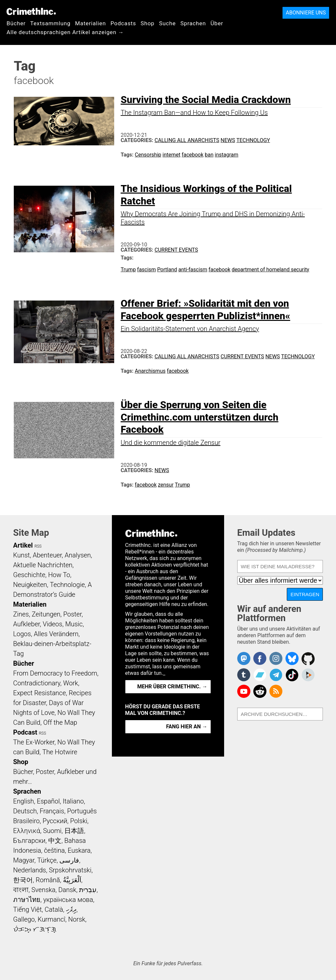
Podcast (25, 732)
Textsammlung (50, 23)
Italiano (73, 801)
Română (48, 880)
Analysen (78, 555)
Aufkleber (27, 624)
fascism (147, 270)
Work (71, 683)
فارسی (69, 860)
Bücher (16, 23)
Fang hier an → (187, 727)
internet (171, 155)
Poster (73, 614)
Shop (148, 23)
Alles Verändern (56, 634)
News (228, 140)
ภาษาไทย (27, 900)
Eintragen (305, 594)
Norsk (77, 919)
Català (54, 909)
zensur (166, 485)
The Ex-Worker (34, 742)
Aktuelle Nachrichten (43, 565)
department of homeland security (270, 270)
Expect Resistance (40, 693)
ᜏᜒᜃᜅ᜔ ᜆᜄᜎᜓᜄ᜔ (35, 929)
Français (52, 811)
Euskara (79, 850)
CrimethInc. (31, 11)
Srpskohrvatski (70, 870)
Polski (79, 821)
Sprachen (193, 23)
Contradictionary (37, 683)
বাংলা (21, 890)
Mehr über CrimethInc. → (172, 687)
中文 (55, 841)
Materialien (91, 23)
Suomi (52, 831)
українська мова (68, 900)
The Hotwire (60, 752)
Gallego (24, 919)
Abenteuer (47, 555)
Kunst (21, 555)
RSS (38, 546)
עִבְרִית (88, 890)
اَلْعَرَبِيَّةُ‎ (72, 880)
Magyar (24, 860)
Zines (21, 614)
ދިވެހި (71, 909)
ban (209, 155)
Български (29, 841)
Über (217, 23)
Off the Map (60, 722)
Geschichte (29, 575)
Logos (22, 634)
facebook (193, 155)
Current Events (176, 250)
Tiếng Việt (27, 909)
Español (48, 801)
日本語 (74, 831)
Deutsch (25, 811)
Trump (128, 270)
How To (59, 575)
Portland (167, 270)
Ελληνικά (27, 831)
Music (74, 624)
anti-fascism (193, 270)
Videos (52, 624)
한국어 (23, 880)
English (24, 801)
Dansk (67, 890)
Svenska (43, 890)
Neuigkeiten (30, 585)
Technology (253, 140)
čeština (54, 850)
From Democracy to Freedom (55, 673)
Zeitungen (46, 614)
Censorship (148, 155)
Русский (55, 821)
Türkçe (47, 860)
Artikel (23, 545)
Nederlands (30, 870)
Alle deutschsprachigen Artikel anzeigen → (65, 32)
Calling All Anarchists (187, 140)
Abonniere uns (306, 13)
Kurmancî (52, 919)
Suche (168, 23)
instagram (227, 155)
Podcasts (123, 23)
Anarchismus (150, 371)
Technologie (67, 585)
